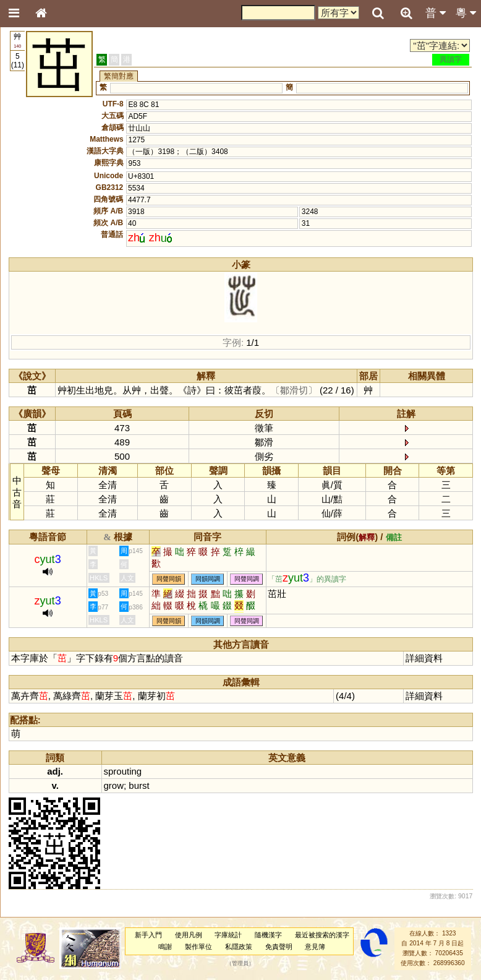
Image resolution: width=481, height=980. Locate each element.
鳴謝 (165, 947)
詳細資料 (424, 658)
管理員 (240, 963)
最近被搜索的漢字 (322, 935)
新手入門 (148, 935)
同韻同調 (208, 579)
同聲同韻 (169, 579)
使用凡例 (189, 935)
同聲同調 (247, 579)
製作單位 (198, 947)
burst (139, 785)
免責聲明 (279, 947)
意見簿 (315, 947)
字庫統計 (228, 935)
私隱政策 (239, 947)
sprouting (123, 771)
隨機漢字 (268, 935)
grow (114, 785)
